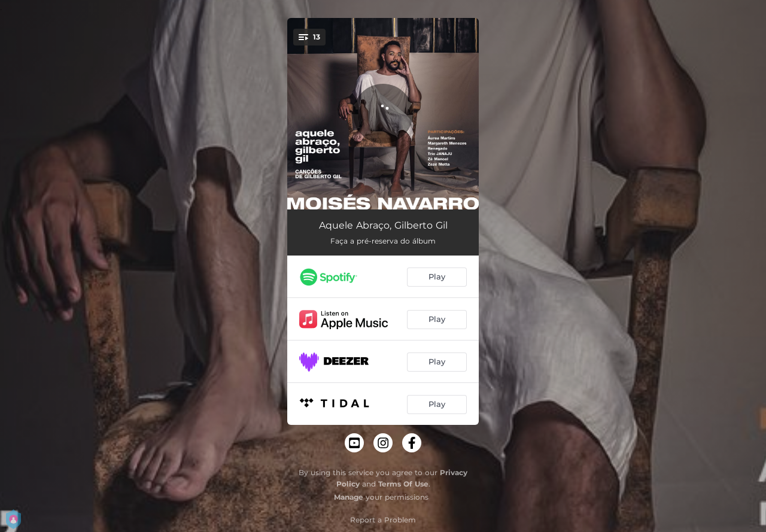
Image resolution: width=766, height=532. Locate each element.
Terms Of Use (403, 484)
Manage (349, 497)
